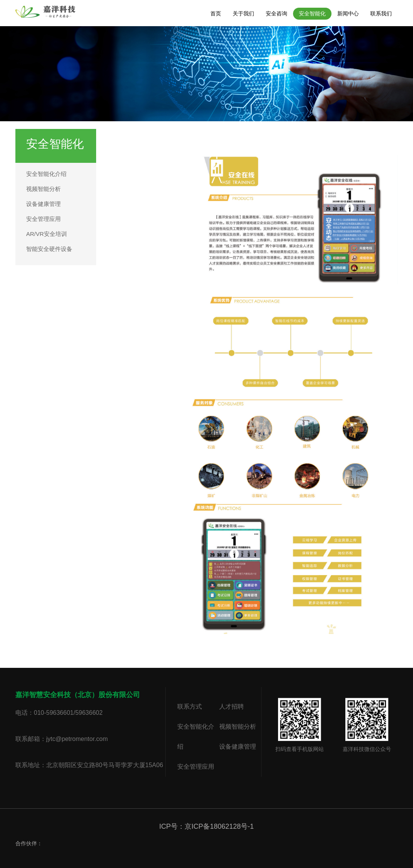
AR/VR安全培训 (47, 234)
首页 (216, 13)
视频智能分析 (43, 189)
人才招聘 (231, 707)
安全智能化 (312, 13)
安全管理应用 (43, 219)
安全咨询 (276, 13)
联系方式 (190, 707)
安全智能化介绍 (46, 174)
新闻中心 (348, 13)
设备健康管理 (43, 204)
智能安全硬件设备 (49, 249)
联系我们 (381, 13)
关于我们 (243, 13)
